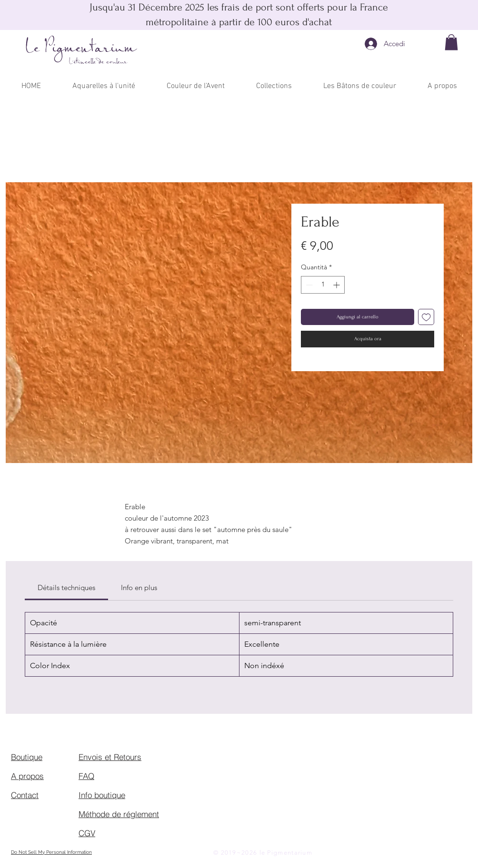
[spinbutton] (323, 285)
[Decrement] (308, 285)
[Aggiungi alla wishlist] (426, 317)
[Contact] (45, 795)
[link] (66, 587)
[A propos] (45, 776)
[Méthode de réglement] (121, 814)
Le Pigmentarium (81, 48)
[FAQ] (112, 776)
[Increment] (337, 285)
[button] (451, 42)
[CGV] (112, 833)
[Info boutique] (112, 795)
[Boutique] (45, 757)
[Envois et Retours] (112, 757)
